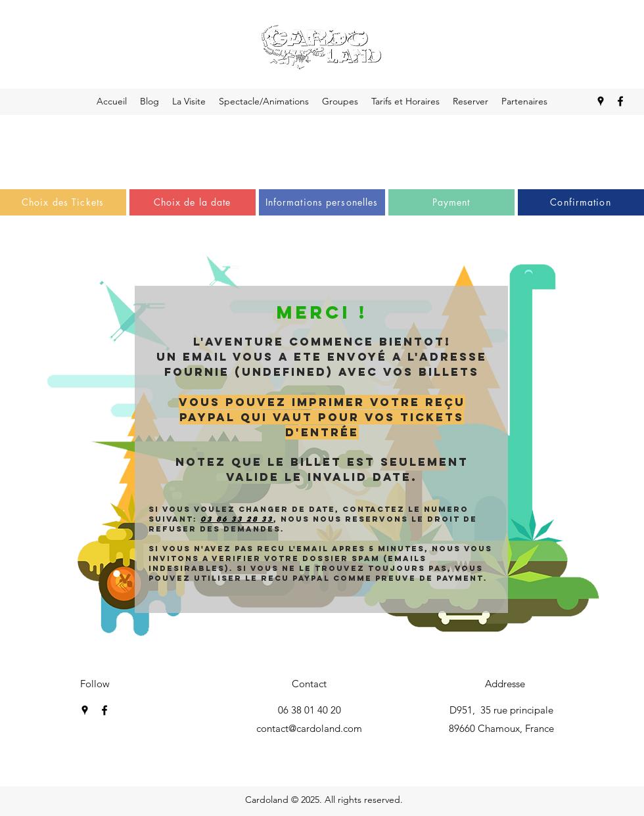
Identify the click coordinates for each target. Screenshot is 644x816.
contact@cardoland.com (309, 728)
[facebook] (104, 710)
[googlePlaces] (85, 710)
